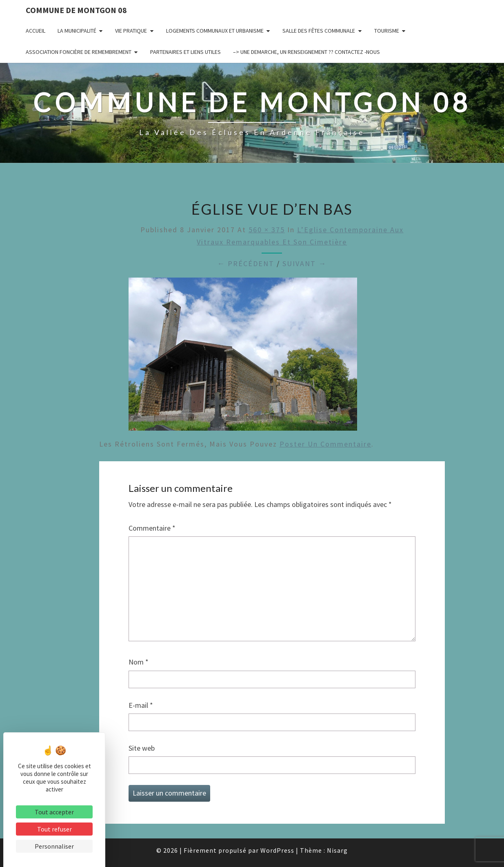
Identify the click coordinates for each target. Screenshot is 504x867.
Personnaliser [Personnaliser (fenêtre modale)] (54, 846)
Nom (139, 662)
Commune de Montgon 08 (76, 10)
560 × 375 (267, 230)
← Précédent (246, 263)
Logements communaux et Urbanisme (215, 31)
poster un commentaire (325, 444)
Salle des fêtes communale (319, 31)
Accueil (36, 31)
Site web (142, 748)
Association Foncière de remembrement (79, 52)
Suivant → (304, 263)
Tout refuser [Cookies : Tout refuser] (54, 829)
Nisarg (337, 850)
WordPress (277, 850)
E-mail (141, 705)
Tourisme (387, 31)
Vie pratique (131, 31)
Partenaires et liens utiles (185, 52)
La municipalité (77, 31)
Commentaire (152, 528)
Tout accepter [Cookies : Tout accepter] (54, 812)
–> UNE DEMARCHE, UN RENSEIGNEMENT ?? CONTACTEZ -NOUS (306, 52)
